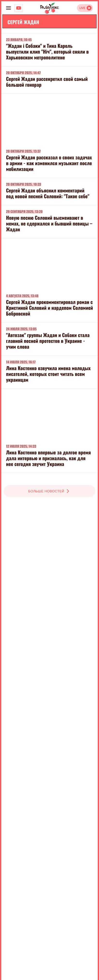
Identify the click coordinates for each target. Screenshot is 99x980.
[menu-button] (8, 8)
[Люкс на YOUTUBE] (19, 8)
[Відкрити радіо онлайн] (85, 8)
